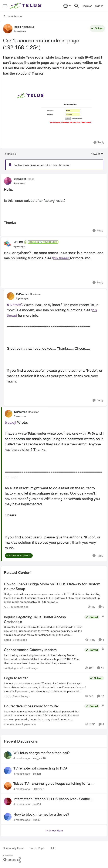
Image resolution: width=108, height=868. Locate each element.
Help (53, 848)
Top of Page (37, 848)
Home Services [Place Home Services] (12, 16)
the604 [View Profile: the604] (37, 804)
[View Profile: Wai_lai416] (8, 755)
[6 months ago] (21, 696)
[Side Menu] (5, 6)
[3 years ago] (19, 640)
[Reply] (99, 142)
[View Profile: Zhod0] (8, 817)
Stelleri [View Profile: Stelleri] (37, 773)
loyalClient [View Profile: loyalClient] (20, 179)
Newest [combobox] (97, 154)
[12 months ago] (19, 607)
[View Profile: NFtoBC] (8, 244)
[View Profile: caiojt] (8, 29)
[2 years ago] (28, 724)
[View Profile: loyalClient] (8, 181)
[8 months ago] (29, 668)
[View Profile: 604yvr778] (8, 786)
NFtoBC (16, 305)
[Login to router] (45, 687)
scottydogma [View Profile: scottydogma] (12, 668)
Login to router (16, 678)
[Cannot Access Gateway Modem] (43, 659)
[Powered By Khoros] (54, 859)
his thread (62, 258)
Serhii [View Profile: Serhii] (7, 640)
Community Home (14, 848)
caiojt (12, 422)
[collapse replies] (54, 176)
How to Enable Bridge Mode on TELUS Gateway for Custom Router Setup (52, 586)
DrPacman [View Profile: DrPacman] (23, 294)
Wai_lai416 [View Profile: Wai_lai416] (39, 758)
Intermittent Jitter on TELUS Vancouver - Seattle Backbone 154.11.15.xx (52, 799)
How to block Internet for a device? (41, 814)
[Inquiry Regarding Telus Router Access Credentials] (43, 631)
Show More (54, 831)
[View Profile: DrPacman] (11, 296)
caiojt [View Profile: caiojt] (18, 27)
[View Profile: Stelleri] (8, 771)
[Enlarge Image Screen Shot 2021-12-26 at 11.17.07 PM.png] (54, 108)
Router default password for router (31, 706)
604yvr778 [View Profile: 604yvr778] (39, 789)
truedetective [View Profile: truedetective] (12, 724)
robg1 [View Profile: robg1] (7, 696)
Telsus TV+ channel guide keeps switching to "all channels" (52, 784)
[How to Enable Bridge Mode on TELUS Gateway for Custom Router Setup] (54, 598)
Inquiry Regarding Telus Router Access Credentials (35, 619)
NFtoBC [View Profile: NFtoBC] (18, 242)
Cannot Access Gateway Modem (30, 650)
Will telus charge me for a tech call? (42, 753)
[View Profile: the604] (8, 801)
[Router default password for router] (43, 715)
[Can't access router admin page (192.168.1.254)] (19, 183)
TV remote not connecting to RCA (40, 768)
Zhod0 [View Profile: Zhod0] (37, 820)
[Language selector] (67, 6)
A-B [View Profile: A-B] (6, 607)
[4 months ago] (22, 758)
